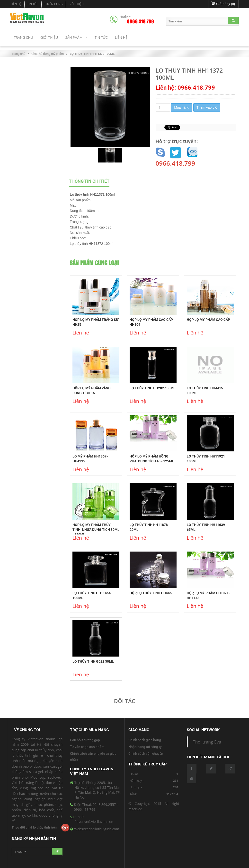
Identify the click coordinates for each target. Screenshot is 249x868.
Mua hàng (182, 107)
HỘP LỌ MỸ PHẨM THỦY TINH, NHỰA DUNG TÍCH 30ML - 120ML (96, 530)
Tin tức (33, 4)
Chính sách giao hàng (145, 740)
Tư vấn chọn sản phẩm (87, 747)
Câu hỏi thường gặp (85, 740)
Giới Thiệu (76, 4)
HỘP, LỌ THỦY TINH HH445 (151, 593)
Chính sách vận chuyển (146, 754)
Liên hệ (16, 4)
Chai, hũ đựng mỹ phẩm (48, 54)
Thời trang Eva (207, 742)
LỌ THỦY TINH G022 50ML (93, 661)
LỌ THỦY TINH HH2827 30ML (152, 388)
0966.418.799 (140, 22)
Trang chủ (18, 54)
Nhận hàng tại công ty (145, 747)
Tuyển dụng (53, 4)
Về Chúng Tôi (27, 730)
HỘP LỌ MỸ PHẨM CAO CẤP (208, 320)
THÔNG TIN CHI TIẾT (89, 181)
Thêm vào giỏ (207, 107)
